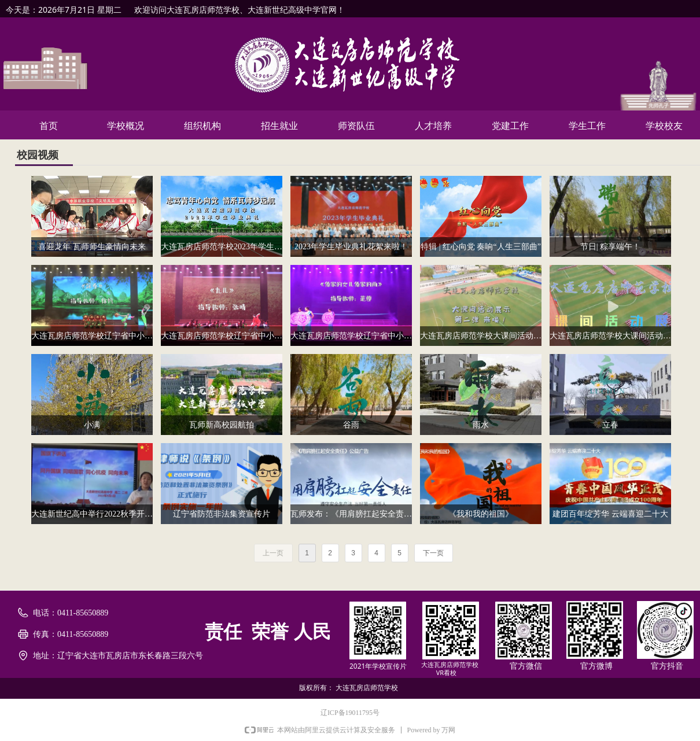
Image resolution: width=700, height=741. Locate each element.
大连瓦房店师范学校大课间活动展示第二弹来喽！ (481, 336)
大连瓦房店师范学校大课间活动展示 (610, 336)
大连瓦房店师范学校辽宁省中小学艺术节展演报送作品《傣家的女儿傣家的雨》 (351, 336)
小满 (92, 425)
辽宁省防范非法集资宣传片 (222, 514)
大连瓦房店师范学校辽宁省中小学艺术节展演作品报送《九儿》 (222, 336)
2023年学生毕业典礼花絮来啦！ (351, 247)
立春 (610, 425)
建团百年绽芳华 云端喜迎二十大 (610, 514)
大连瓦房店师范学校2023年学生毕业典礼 (222, 247)
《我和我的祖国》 (481, 514)
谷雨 (351, 425)
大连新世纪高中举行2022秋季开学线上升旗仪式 (92, 514)
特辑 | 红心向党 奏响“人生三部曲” (481, 247)
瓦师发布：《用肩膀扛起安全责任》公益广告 (351, 514)
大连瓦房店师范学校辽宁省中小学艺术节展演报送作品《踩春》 (92, 336)
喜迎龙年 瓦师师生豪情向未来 (92, 247)
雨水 (481, 425)
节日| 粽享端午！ (610, 247)
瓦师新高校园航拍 (222, 425)
